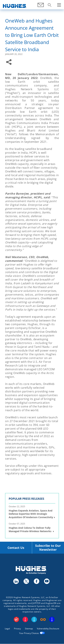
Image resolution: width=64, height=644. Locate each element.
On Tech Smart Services (52, 619)
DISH (25, 619)
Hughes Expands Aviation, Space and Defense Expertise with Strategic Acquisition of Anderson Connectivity (31, 514)
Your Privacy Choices (29, 633)
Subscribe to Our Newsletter (48, 548)
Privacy (17, 629)
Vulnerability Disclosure (48, 629)
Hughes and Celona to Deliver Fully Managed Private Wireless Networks (30, 529)
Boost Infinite (43, 619)
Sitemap (29, 629)
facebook (36, 581)
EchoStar (16, 619)
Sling (34, 619)
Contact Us (16, 548)
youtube (47, 581)
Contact (41, 7)
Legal (7, 629)
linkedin (16, 581)
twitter (26, 581)
